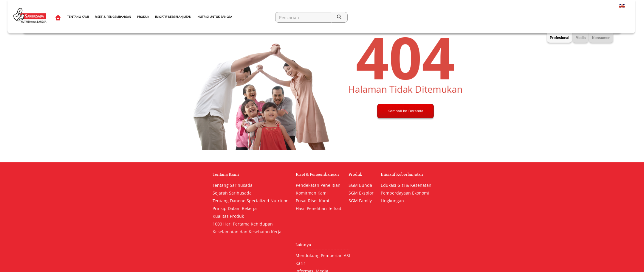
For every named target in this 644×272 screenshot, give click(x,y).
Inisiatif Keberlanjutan (173, 17)
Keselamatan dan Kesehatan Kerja (247, 232)
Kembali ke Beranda (405, 133)
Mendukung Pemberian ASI (323, 255)
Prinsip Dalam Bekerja (235, 208)
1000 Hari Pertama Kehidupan (243, 224)
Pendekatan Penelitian (318, 185)
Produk (143, 17)
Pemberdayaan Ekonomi (405, 193)
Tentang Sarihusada (233, 185)
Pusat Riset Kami (312, 201)
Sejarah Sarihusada (232, 193)
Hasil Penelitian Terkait (319, 208)
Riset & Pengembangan (113, 17)
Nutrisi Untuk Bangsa (215, 17)
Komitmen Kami (312, 193)
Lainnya (303, 245)
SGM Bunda (360, 185)
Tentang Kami (78, 17)
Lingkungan (392, 201)
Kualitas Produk (228, 216)
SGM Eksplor (361, 193)
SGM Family (360, 201)
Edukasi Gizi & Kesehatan (406, 185)
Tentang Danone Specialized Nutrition (251, 201)
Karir (300, 263)
